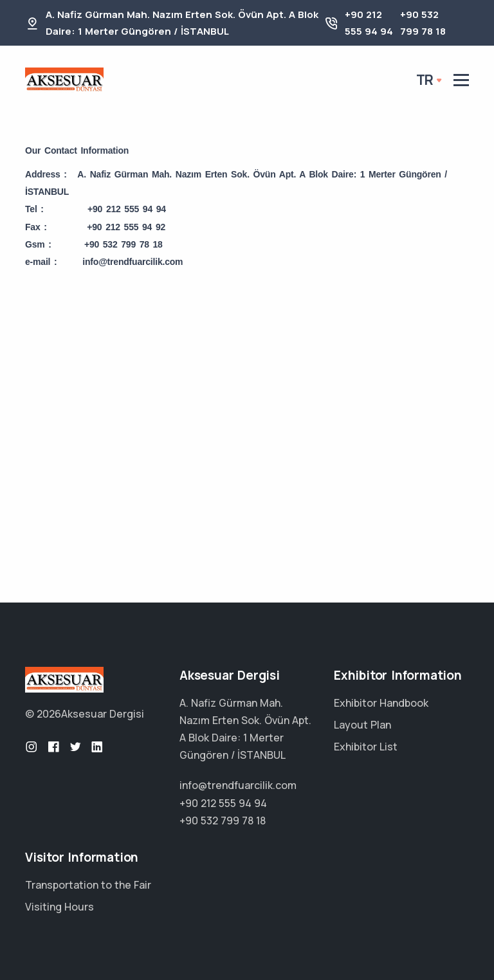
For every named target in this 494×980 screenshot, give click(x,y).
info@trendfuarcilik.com (238, 785)
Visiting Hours (59, 907)
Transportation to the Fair (88, 885)
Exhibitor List (366, 747)
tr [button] (425, 80)
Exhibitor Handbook (381, 703)
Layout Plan (362, 725)
